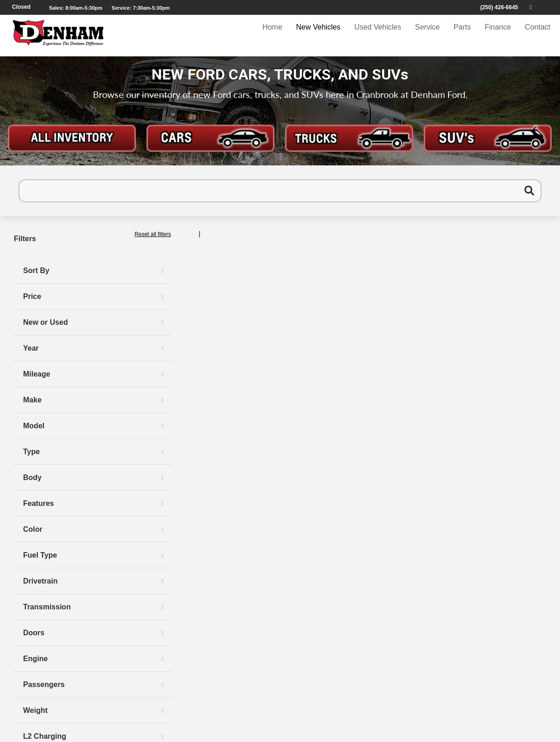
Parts (462, 35)
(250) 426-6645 (499, 7)
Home (272, 35)
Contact (538, 35)
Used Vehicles (378, 35)
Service (427, 35)
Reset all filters (153, 234)
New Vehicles (318, 35)
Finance (498, 35)
